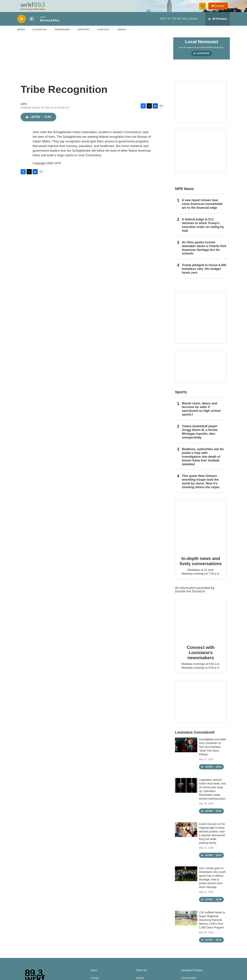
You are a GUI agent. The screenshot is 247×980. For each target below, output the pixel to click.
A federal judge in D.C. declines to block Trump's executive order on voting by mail (203, 231)
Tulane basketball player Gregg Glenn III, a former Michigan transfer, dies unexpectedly (200, 438)
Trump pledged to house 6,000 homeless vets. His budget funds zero (204, 275)
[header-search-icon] (204, 9)
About (122, 36)
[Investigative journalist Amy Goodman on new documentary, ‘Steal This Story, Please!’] (186, 751)
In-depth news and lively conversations (201, 567)
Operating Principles (192, 976)
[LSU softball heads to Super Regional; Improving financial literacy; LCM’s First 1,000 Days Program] (186, 924)
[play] (21, 25)
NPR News (184, 195)
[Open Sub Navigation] (28, 36)
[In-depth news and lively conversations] (201, 531)
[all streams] (218, 25)
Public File (141, 976)
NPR (58, 169)
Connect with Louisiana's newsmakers (201, 659)
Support (84, 36)
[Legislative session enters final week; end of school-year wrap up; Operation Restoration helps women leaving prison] (186, 791)
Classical (40, 36)
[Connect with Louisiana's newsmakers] (201, 626)
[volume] (32, 25)
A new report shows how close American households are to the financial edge (202, 210)
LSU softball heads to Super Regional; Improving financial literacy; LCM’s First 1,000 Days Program (212, 926)
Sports (181, 398)
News (21, 36)
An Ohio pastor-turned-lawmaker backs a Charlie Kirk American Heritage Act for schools (204, 254)
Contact (104, 36)
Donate (221, 9)
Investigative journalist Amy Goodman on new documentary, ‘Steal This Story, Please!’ (212, 753)
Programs (62, 36)
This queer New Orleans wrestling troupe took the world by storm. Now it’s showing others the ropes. (201, 488)
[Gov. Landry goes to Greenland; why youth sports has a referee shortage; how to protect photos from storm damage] (186, 880)
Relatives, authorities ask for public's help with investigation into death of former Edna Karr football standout (203, 463)
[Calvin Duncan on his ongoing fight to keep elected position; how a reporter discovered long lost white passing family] (186, 836)
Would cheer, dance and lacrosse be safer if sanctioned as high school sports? (201, 415)
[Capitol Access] (201, 107)
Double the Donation (190, 597)
